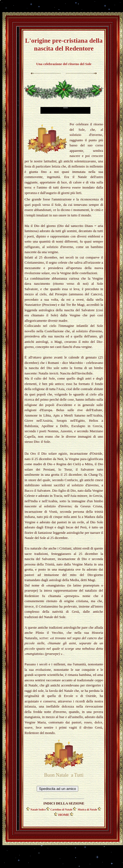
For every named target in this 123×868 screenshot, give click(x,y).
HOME (64, 815)
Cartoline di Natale (61, 810)
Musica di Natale (88, 810)
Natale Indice (38, 810)
